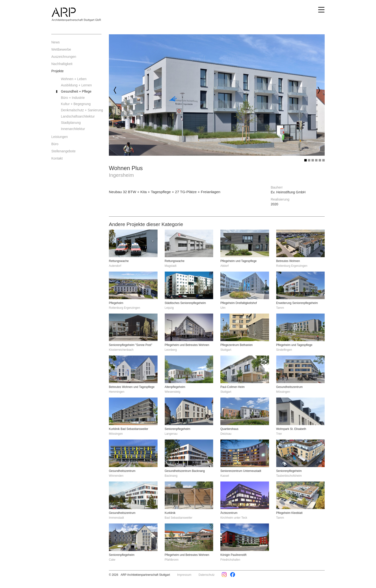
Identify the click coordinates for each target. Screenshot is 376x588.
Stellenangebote (63, 151)
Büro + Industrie (73, 98)
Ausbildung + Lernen (76, 85)
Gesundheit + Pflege (76, 91)
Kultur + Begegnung (76, 104)
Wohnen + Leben (74, 79)
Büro (55, 144)
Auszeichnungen (64, 57)
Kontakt (57, 158)
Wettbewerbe (61, 49)
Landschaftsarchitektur (78, 116)
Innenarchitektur (73, 129)
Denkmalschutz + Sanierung (81, 110)
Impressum (184, 575)
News (56, 42)
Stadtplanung (71, 123)
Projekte (57, 71)
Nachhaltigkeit (62, 64)
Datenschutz (207, 575)
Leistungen (60, 137)
